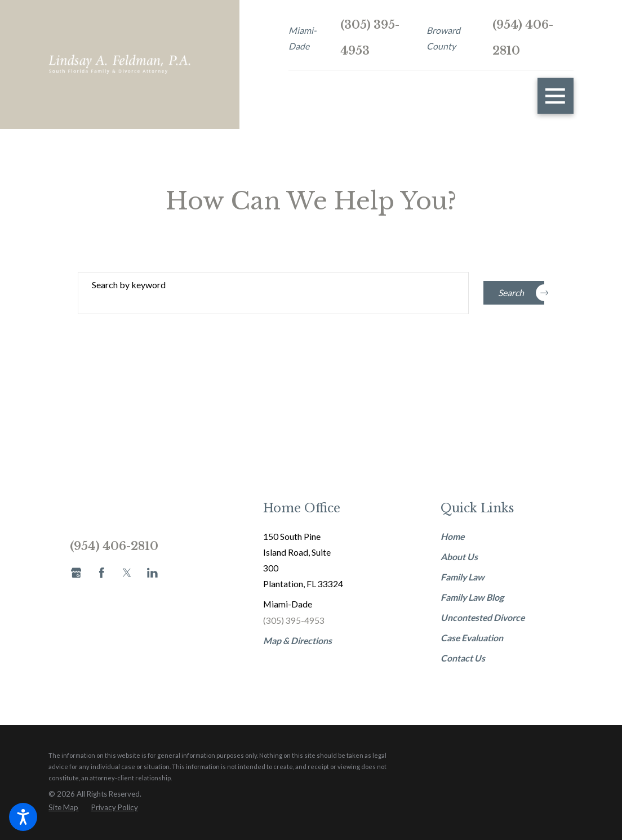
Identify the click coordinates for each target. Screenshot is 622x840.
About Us (459, 557)
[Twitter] (127, 573)
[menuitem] (485, 537)
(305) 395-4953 (370, 38)
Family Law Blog (472, 597)
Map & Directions (297, 640)
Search (521, 293)
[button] (23, 817)
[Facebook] (102, 573)
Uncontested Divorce (483, 617)
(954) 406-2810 (523, 38)
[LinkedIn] (152, 573)
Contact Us (463, 658)
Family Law (463, 577)
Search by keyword (129, 285)
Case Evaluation (472, 638)
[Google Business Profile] (76, 573)
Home (452, 536)
